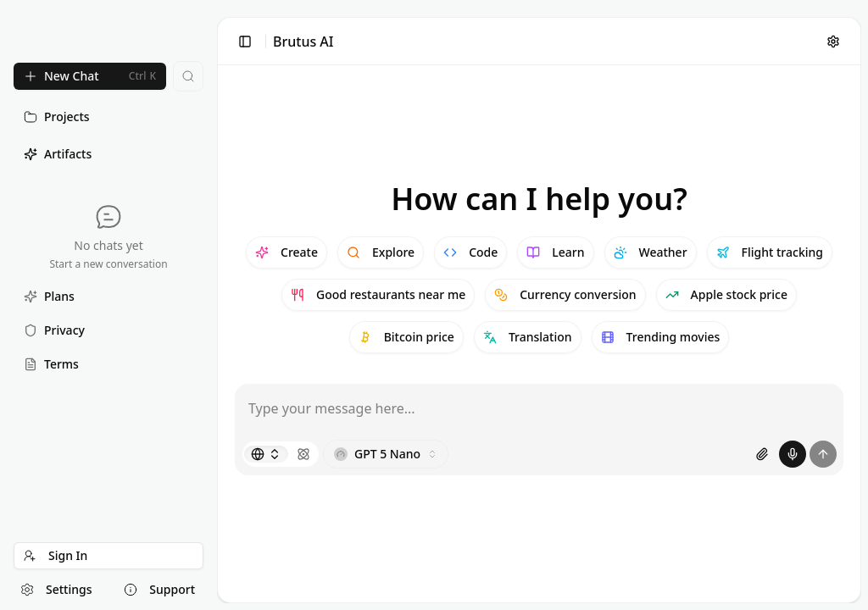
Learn (555, 252)
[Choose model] (386, 454)
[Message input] (539, 408)
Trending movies (661, 337)
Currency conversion (565, 294)
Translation (528, 337)
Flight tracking (770, 252)
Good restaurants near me (378, 294)
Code (470, 252)
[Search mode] (266, 454)
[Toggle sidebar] (245, 42)
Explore (381, 252)
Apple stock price (726, 294)
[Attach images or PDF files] (762, 454)
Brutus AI (303, 42)
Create (287, 252)
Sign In (55, 555)
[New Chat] (90, 76)
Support (159, 589)
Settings (56, 589)
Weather (651, 252)
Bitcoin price (406, 337)
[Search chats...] (188, 76)
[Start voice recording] (793, 454)
